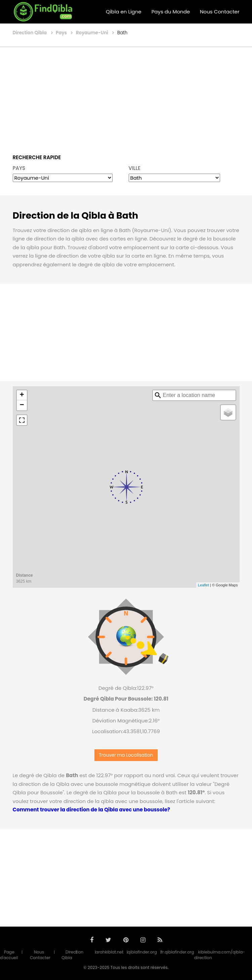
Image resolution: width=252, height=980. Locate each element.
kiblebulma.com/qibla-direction (220, 955)
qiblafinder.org (142, 952)
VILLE (135, 168)
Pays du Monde (171, 12)
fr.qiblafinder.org (178, 952)
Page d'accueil (9, 955)
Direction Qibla (72, 955)
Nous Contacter (220, 12)
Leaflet (203, 585)
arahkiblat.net (109, 952)
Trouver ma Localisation (126, 755)
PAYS (19, 168)
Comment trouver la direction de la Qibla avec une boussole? (91, 810)
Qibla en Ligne (124, 12)
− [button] (22, 405)
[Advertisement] (126, 96)
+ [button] (22, 395)
